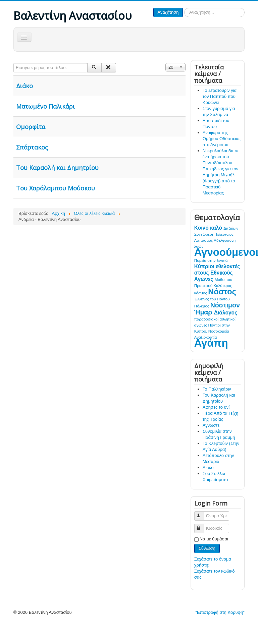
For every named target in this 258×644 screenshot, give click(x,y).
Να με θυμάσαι (214, 539)
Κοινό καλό (209, 228)
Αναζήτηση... (183, 8)
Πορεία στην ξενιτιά (211, 260)
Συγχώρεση (205, 234)
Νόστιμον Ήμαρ (217, 309)
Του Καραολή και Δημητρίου (57, 168)
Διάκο (24, 86)
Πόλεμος (202, 306)
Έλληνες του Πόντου (212, 299)
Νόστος (222, 292)
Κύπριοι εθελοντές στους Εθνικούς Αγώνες (217, 273)
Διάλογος (226, 313)
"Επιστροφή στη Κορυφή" (220, 612)
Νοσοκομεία (219, 331)
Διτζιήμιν (231, 228)
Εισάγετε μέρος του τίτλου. (14, 63)
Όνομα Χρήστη (202, 513)
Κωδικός (202, 525)
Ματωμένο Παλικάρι (45, 106)
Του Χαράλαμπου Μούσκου (56, 188)
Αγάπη (211, 343)
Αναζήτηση (168, 12)
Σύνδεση (207, 548)
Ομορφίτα (31, 127)
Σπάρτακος (32, 147)
